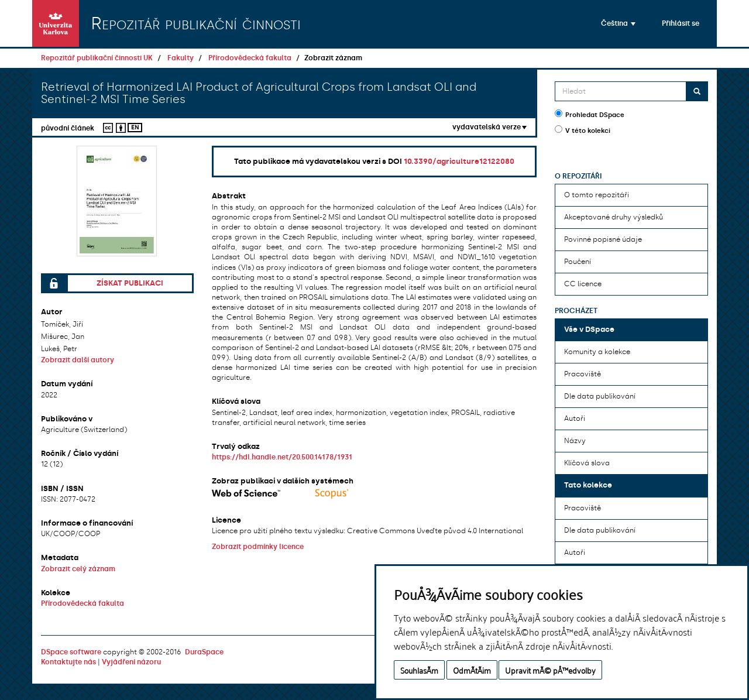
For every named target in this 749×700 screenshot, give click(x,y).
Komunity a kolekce (597, 352)
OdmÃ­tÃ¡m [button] (472, 670)
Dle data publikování (600, 396)
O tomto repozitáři (597, 195)
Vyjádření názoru (131, 662)
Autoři (575, 418)
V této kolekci (583, 130)
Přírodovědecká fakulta (250, 58)
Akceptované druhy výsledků (614, 217)
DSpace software (71, 652)
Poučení (578, 262)
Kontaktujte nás (68, 662)
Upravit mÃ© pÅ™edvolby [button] (550, 670)
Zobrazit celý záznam (78, 569)
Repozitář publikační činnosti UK (97, 58)
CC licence (583, 284)
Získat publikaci (130, 283)
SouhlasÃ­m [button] (419, 670)
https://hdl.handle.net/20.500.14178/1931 (282, 457)
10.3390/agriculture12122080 (459, 161)
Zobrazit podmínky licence (258, 547)
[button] (618, 23)
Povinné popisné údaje (603, 239)
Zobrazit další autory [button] (78, 360)
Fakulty (181, 58)
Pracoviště (583, 374)
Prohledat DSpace (590, 114)
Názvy (575, 441)
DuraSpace (204, 652)
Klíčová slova (587, 463)
